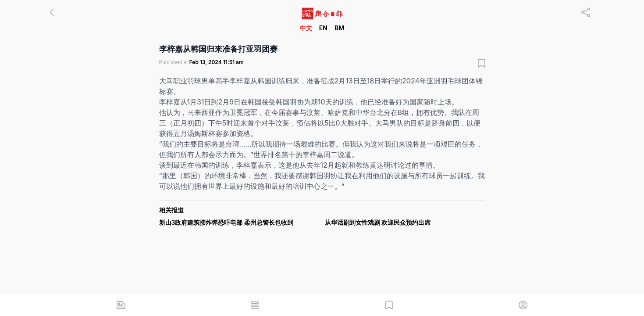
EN (323, 28)
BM (339, 28)
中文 (306, 28)
